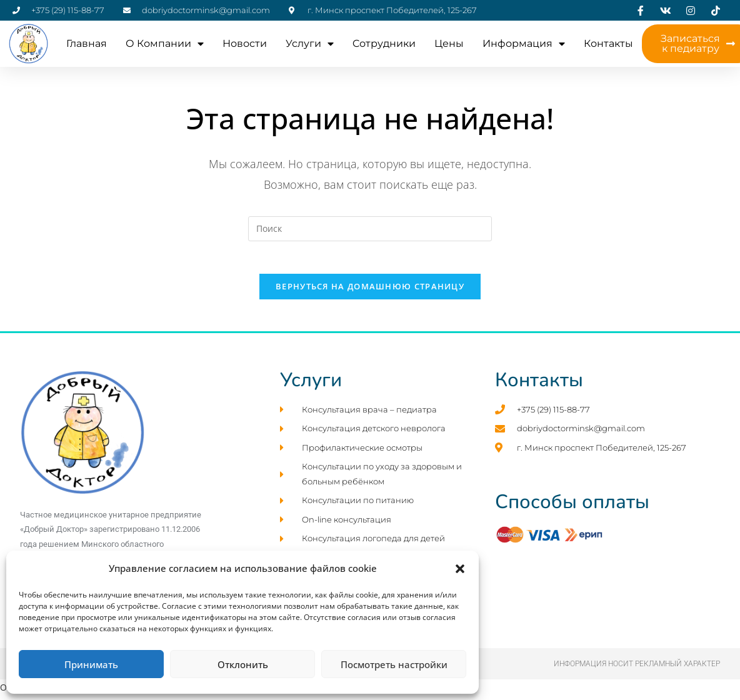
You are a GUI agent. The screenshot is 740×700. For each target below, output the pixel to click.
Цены (449, 43)
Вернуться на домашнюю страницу (370, 292)
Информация (524, 44)
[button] (460, 569)
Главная (87, 43)
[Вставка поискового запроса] (370, 229)
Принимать (91, 664)
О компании (165, 44)
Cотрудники (384, 43)
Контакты (608, 43)
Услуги (310, 44)
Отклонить (243, 664)
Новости (245, 43)
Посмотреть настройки (394, 664)
